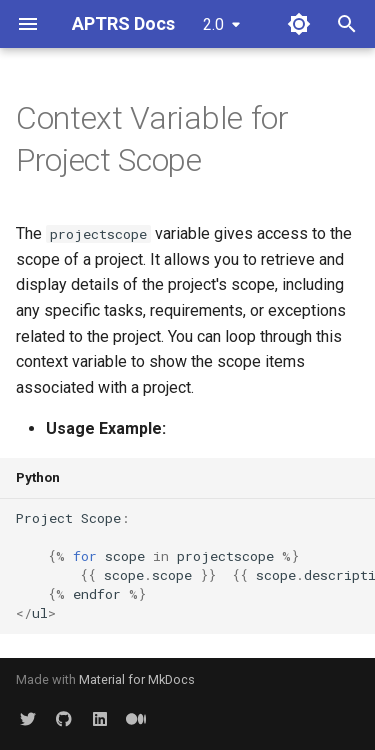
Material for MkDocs (137, 679)
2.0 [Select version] (213, 24)
